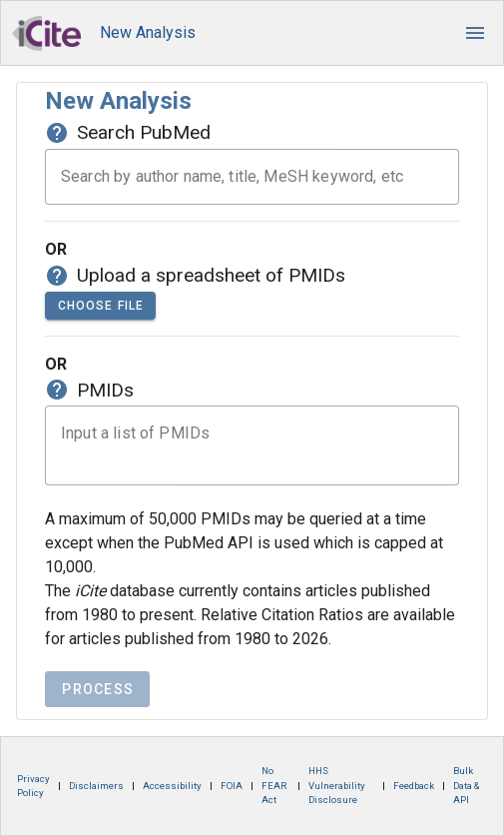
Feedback (414, 786)
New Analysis (148, 32)
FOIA (232, 786)
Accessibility (172, 786)
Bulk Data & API (466, 785)
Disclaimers (96, 786)
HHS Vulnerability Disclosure (337, 785)
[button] (475, 33)
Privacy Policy (33, 786)
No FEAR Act (274, 785)
